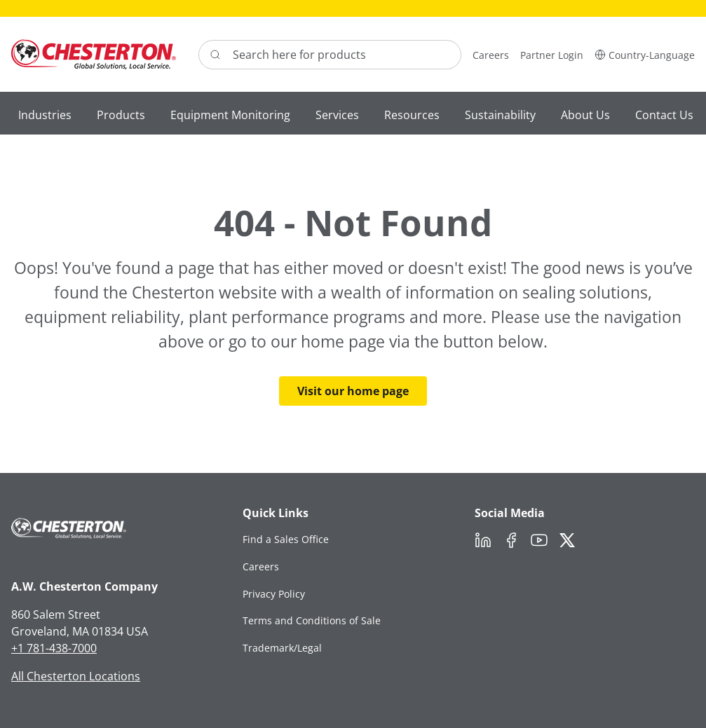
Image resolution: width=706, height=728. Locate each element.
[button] (645, 54)
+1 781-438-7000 (54, 648)
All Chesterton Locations (76, 676)
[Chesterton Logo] (94, 54)
